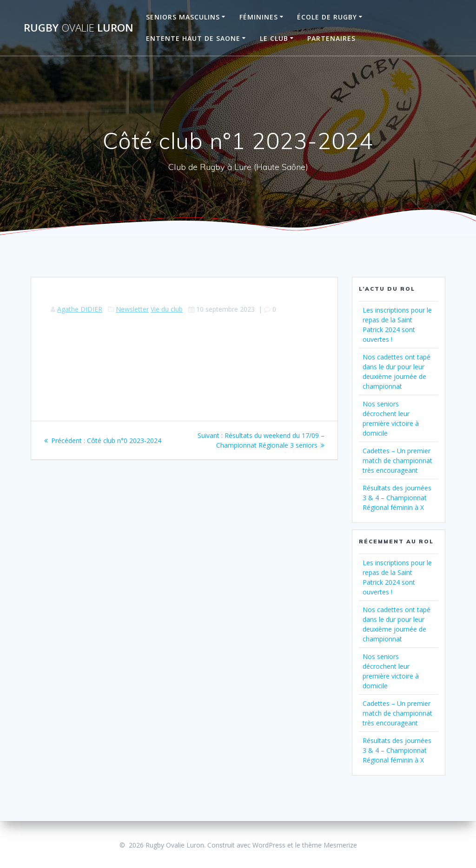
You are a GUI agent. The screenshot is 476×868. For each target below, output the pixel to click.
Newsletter (132, 309)
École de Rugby (327, 17)
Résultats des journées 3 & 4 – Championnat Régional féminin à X (397, 498)
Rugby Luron (79, 28)
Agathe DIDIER (80, 309)
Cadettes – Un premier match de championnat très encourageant (397, 460)
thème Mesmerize (330, 845)
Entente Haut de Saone (193, 38)
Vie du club (167, 309)
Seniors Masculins (183, 17)
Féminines (259, 17)
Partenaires (331, 38)
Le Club (274, 38)
